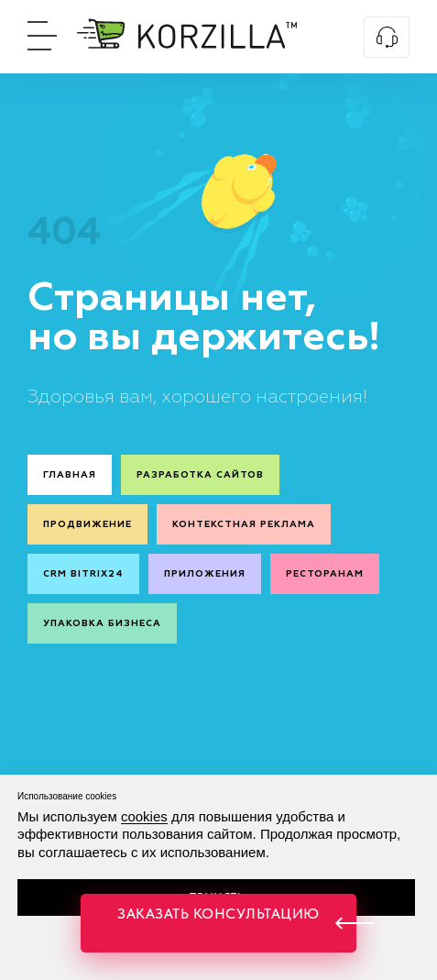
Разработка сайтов (200, 475)
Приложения (205, 574)
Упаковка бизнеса (102, 623)
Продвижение (87, 524)
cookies (144, 816)
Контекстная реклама (244, 524)
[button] (218, 923)
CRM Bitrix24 (83, 574)
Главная (70, 475)
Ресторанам (325, 574)
